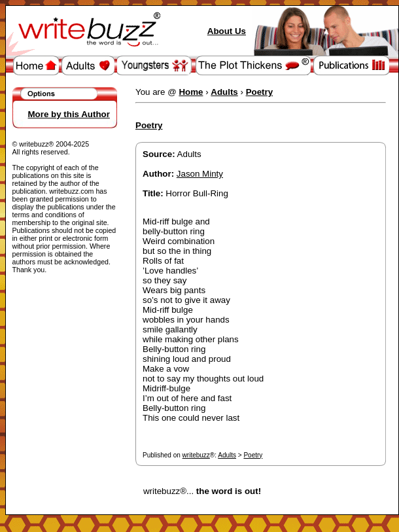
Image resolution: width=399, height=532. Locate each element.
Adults (227, 455)
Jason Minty (200, 174)
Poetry (253, 455)
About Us (227, 31)
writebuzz (196, 455)
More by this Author (69, 114)
